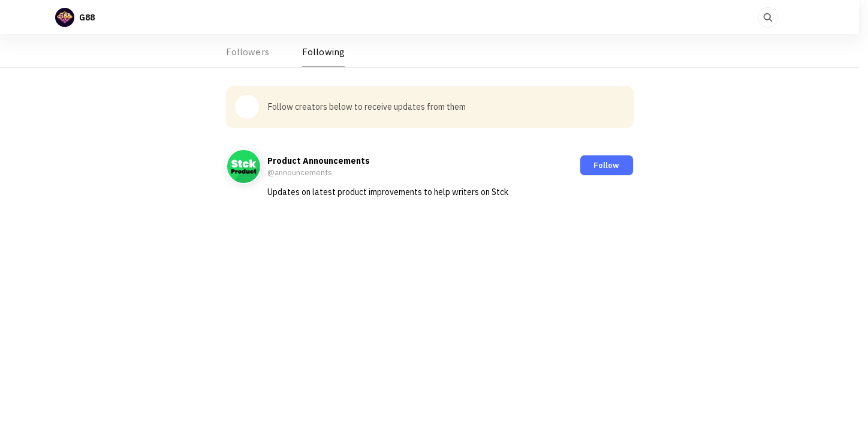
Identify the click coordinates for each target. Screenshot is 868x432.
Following (323, 52)
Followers (248, 52)
